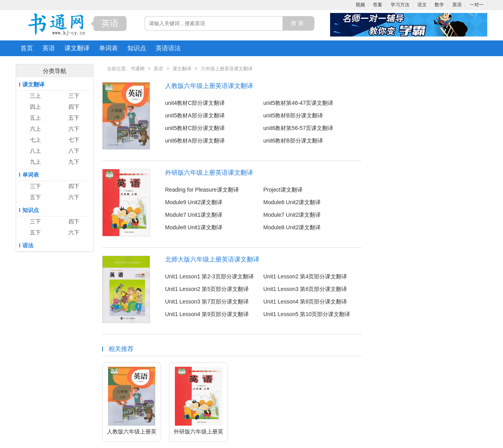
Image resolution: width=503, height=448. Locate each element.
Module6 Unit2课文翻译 (292, 202)
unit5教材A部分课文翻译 (195, 115)
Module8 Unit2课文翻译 (292, 227)
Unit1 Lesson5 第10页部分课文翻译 (307, 314)
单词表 (108, 48)
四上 (35, 107)
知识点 (137, 48)
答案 (378, 5)
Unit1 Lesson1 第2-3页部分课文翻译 (209, 276)
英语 (457, 5)
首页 (27, 48)
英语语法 (168, 48)
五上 (35, 118)
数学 (439, 5)
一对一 (477, 5)
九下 (74, 162)
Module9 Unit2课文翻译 (194, 202)
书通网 (138, 69)
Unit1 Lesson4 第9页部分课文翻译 (207, 314)
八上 (35, 151)
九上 (35, 162)
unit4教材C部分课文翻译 (195, 103)
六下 (74, 129)
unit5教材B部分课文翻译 (293, 115)
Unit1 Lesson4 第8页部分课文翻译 (305, 302)
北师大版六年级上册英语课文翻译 (212, 259)
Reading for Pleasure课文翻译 (202, 190)
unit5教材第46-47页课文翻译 (298, 103)
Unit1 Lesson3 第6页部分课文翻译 (305, 289)
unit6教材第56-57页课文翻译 (298, 128)
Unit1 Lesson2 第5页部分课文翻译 (207, 289)
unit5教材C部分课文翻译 (195, 128)
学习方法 (400, 5)
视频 (360, 5)
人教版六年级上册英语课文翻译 (209, 86)
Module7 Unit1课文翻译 (194, 215)
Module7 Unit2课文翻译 (292, 215)
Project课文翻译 (283, 190)
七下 (74, 140)
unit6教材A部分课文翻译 (195, 141)
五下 (74, 118)
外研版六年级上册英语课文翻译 (209, 173)
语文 (422, 5)
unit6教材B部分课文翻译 (293, 141)
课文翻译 (77, 48)
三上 (35, 96)
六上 (35, 129)
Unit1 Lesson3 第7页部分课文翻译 (207, 302)
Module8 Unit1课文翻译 (194, 227)
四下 (74, 107)
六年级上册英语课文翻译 (227, 69)
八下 (74, 151)
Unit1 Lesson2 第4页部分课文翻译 (305, 276)
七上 (35, 140)
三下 (74, 96)
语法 (28, 245)
